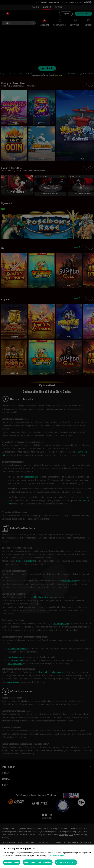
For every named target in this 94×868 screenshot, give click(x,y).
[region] (47, 856)
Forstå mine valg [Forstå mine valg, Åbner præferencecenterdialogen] (12, 862)
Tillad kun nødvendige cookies (38, 862)
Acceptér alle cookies (66, 862)
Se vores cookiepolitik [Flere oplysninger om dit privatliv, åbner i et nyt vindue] (57, 855)
